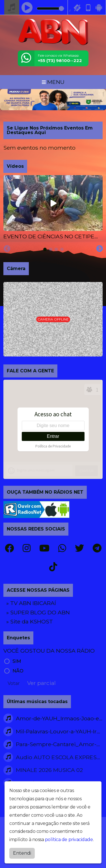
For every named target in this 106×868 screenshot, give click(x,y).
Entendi (22, 853)
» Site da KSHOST (30, 621)
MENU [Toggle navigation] (53, 82)
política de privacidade (69, 840)
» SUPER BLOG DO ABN (38, 612)
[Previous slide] (7, 249)
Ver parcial (41, 683)
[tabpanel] (53, 208)
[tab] (45, 249)
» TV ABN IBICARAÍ (31, 603)
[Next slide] (99, 249)
